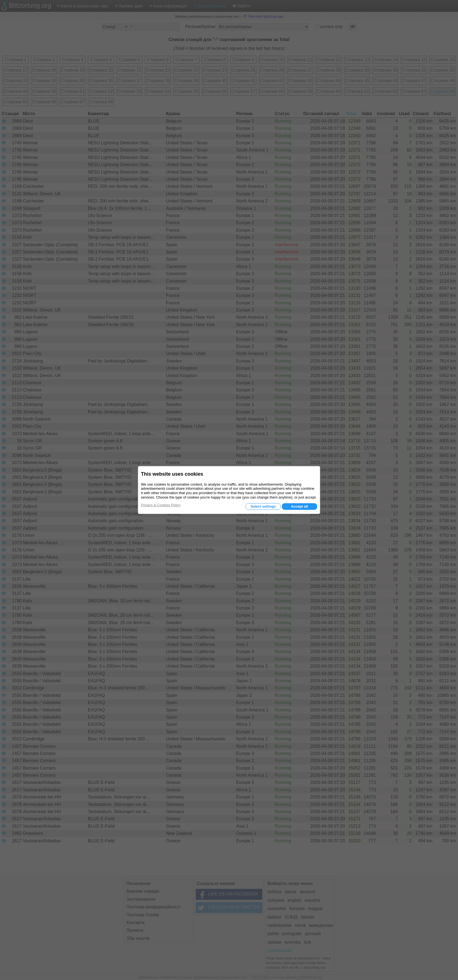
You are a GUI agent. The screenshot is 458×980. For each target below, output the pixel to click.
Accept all (299, 506)
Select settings (263, 506)
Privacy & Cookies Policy (161, 505)
